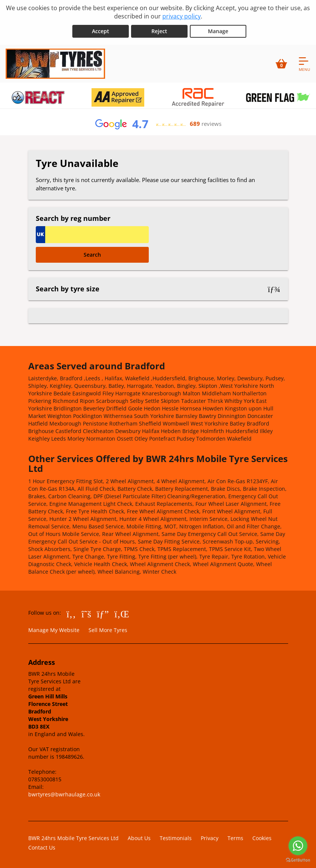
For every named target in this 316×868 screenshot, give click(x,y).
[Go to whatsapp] (298, 846)
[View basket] (281, 63)
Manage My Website (54, 630)
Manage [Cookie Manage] (218, 31)
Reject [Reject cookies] (159, 31)
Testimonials (176, 838)
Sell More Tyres (108, 630)
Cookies (262, 838)
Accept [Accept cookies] (101, 31)
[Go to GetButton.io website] (298, 860)
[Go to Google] (103, 613)
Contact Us (42, 847)
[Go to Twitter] (86, 613)
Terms (235, 838)
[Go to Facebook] (71, 613)
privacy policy (182, 16)
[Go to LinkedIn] (122, 613)
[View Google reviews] (158, 124)
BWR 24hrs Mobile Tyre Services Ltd (73, 838)
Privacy (210, 838)
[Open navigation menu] (304, 63)
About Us (139, 838)
